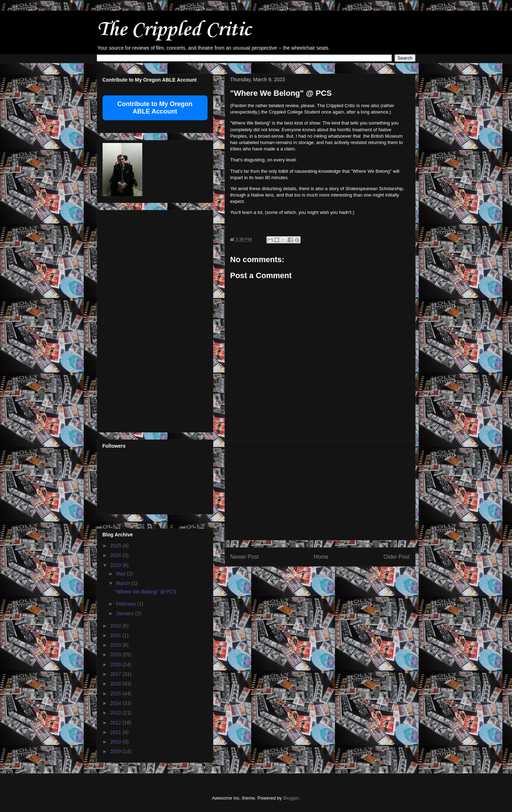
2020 (116, 645)
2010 (116, 742)
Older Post (397, 557)
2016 (116, 684)
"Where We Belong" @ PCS (145, 592)
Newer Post (245, 557)
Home (321, 557)
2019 (116, 654)
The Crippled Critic (174, 30)
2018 (116, 664)
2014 (116, 703)
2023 (116, 565)
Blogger (291, 798)
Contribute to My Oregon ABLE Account (155, 108)
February (127, 604)
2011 (116, 732)
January (126, 613)
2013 (116, 713)
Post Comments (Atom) (334, 575)
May (121, 574)
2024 (116, 555)
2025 (116, 546)
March (124, 583)
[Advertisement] (320, 490)
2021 (116, 635)
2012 (116, 723)
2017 (116, 674)
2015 (116, 694)
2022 (116, 626)
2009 (116, 751)
